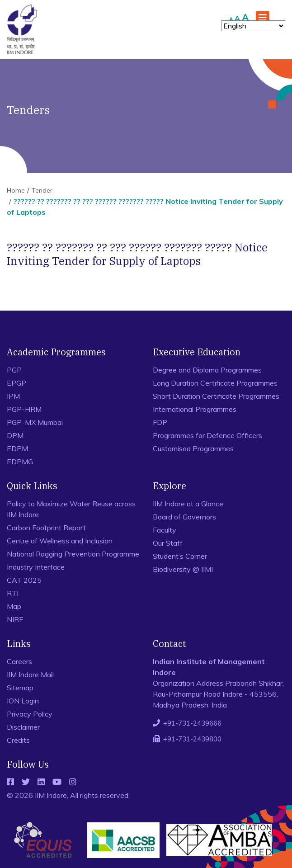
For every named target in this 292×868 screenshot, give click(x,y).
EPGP (16, 383)
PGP (14, 370)
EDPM (17, 448)
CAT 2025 (24, 580)
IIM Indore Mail (30, 675)
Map (14, 606)
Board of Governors (184, 517)
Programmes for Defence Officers (207, 435)
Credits (18, 740)
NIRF (15, 619)
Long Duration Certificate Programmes (215, 383)
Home (16, 190)
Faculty (165, 530)
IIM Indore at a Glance (188, 504)
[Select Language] (253, 26)
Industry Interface (36, 567)
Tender (42, 190)
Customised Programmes (193, 448)
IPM (13, 396)
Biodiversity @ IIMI (183, 569)
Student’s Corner (180, 556)
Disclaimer (23, 727)
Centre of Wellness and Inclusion (60, 541)
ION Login (23, 701)
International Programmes (195, 409)
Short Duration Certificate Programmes (216, 396)
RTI (13, 593)
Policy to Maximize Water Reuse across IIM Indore (71, 509)
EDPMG (20, 462)
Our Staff (168, 543)
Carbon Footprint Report (46, 528)
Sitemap (20, 688)
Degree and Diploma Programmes (207, 370)
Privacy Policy (30, 714)
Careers (19, 661)
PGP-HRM (24, 409)
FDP (160, 422)
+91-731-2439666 (192, 723)
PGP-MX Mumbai (35, 422)
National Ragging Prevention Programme (73, 554)
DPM (15, 435)
